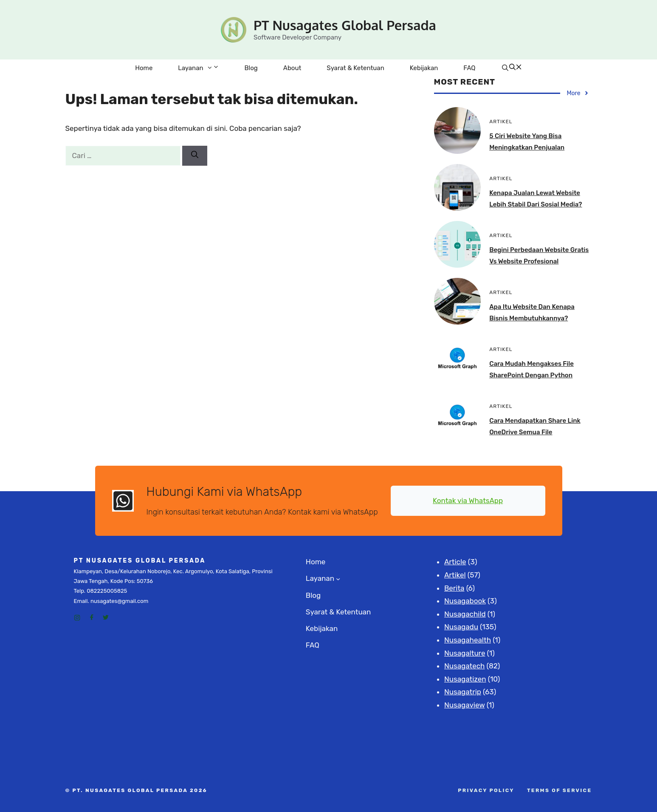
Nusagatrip (463, 692)
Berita (454, 588)
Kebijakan (424, 68)
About (292, 68)
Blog (251, 68)
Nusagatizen (465, 679)
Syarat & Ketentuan (355, 68)
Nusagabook (465, 601)
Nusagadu (461, 627)
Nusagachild (465, 614)
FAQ (469, 68)
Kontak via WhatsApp (468, 501)
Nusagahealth (468, 640)
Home (144, 68)
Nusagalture (465, 653)
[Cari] (195, 156)
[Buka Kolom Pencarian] (511, 68)
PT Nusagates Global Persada (345, 25)
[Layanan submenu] (338, 579)
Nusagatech (464, 666)
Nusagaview (465, 705)
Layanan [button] (205, 68)
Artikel (455, 575)
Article (455, 562)
